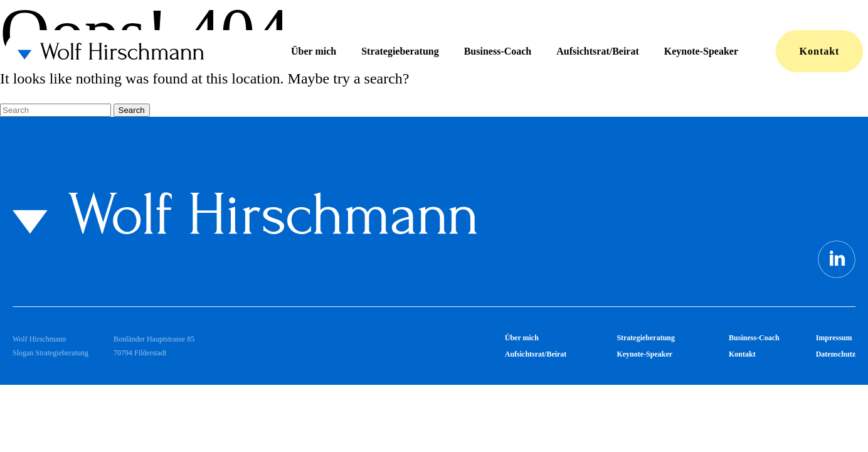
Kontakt (820, 51)
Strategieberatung (400, 51)
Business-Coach (498, 51)
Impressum (834, 338)
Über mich (314, 51)
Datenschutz (836, 354)
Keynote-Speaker (701, 51)
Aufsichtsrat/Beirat (598, 51)
